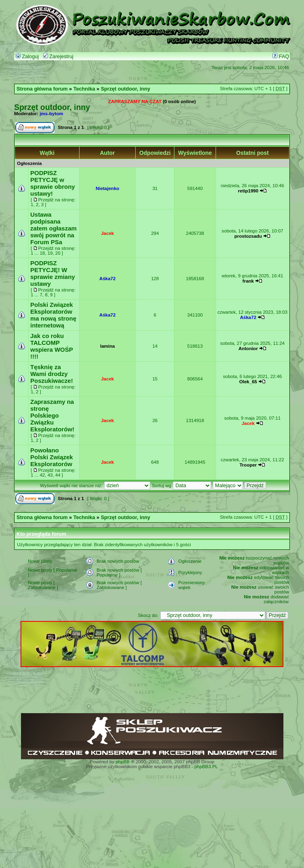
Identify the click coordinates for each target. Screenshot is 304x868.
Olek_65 (248, 382)
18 (42, 253)
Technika (84, 89)
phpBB (123, 762)
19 (50, 253)
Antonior (248, 348)
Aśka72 (107, 279)
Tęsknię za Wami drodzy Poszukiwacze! (52, 374)
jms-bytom (51, 114)
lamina (107, 346)
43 (50, 475)
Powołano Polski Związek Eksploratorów (52, 457)
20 (58, 253)
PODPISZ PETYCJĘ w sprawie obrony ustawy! (53, 183)
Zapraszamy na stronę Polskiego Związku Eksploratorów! (52, 415)
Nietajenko (107, 188)
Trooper (248, 465)
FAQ (281, 57)
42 (42, 475)
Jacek (107, 233)
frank (248, 281)
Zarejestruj (58, 57)
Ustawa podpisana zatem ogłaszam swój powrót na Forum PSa (53, 228)
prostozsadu (248, 236)
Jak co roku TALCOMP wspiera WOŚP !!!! (51, 346)
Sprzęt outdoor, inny (126, 89)
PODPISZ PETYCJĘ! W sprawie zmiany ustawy (53, 273)
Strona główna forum (42, 89)
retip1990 (248, 191)
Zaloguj (27, 57)
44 (58, 475)
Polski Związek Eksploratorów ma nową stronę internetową (53, 315)
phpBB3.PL (206, 767)
